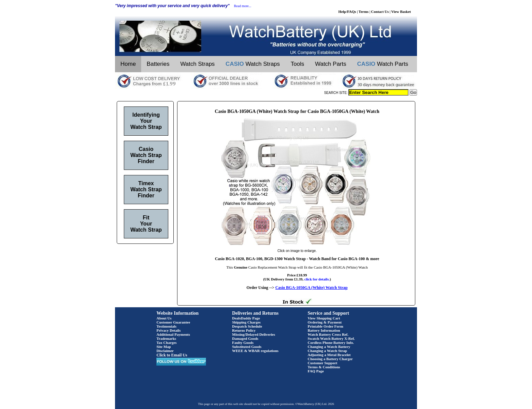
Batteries (158, 64)
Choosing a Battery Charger (330, 359)
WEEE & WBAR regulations (255, 351)
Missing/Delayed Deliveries (254, 334)
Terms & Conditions (324, 367)
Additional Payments (173, 334)
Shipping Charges (246, 322)
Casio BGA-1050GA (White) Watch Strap (311, 288)
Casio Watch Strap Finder (146, 155)
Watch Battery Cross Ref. (328, 334)
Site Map (164, 347)
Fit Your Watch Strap (146, 224)
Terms (364, 12)
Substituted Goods (247, 347)
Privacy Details (168, 330)
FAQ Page (316, 371)
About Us (164, 318)
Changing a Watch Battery (329, 347)
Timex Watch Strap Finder (146, 189)
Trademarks (166, 338)
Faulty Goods (243, 343)
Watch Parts (331, 64)
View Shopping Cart (324, 318)
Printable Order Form (326, 326)
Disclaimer (165, 351)
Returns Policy (244, 330)
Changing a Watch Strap (327, 351)
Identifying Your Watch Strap (146, 121)
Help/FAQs (347, 12)
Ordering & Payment (325, 322)
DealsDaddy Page (246, 318)
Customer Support (323, 363)
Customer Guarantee (173, 322)
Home (128, 64)
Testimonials (166, 326)
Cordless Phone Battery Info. (331, 343)
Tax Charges (166, 343)
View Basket (401, 12)
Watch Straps (197, 64)
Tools (298, 64)
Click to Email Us (172, 355)
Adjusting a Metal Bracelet (329, 355)
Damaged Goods (245, 338)
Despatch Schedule (247, 326)
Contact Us (380, 12)
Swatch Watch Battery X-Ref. (331, 338)
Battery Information (324, 330)
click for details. (317, 279)
